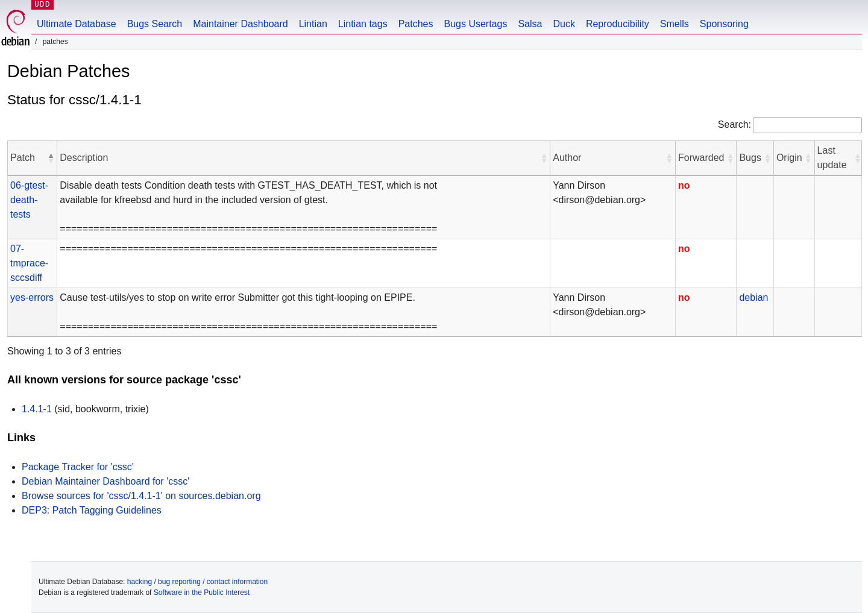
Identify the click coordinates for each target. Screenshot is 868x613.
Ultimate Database (77, 24)
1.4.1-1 (37, 409)
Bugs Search (155, 24)
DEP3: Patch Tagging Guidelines (92, 510)
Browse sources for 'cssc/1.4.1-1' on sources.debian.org (141, 496)
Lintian (313, 24)
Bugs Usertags (475, 24)
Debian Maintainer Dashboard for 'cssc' (105, 481)
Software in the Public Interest (202, 593)
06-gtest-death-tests (29, 200)
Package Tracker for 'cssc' (78, 467)
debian (753, 297)
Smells (675, 24)
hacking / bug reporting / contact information (197, 582)
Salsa (530, 24)
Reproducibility (618, 24)
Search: (734, 124)
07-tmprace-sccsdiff (29, 263)
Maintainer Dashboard (240, 24)
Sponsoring (724, 24)
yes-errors (32, 297)
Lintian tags (363, 24)
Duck (564, 24)
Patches (416, 24)
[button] (51, 158)
